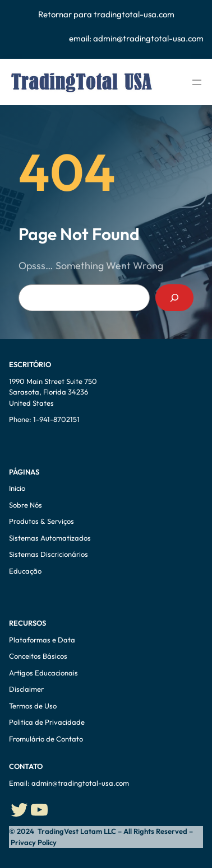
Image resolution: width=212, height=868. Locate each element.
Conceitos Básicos (38, 656)
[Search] (174, 298)
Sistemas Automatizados (50, 538)
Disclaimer (26, 689)
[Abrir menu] (197, 82)
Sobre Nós (26, 505)
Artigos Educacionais (43, 673)
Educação (26, 571)
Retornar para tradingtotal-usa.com (106, 14)
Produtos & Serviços (42, 521)
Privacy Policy (33, 842)
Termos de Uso (33, 706)
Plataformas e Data (42, 640)
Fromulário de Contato (46, 739)
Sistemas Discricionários (49, 554)
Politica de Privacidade (47, 722)
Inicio (17, 488)
